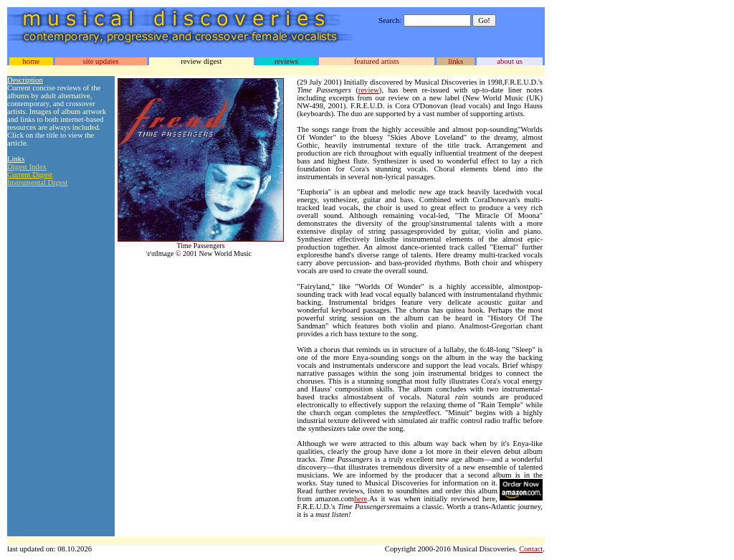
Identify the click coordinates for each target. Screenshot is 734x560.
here (361, 499)
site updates (101, 61)
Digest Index (27, 167)
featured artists (377, 61)
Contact (531, 549)
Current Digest (30, 175)
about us (510, 61)
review (369, 90)
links (456, 61)
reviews (286, 61)
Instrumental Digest (37, 182)
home (31, 61)
